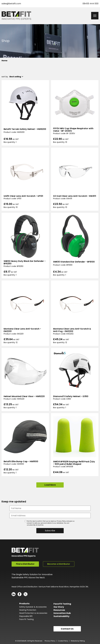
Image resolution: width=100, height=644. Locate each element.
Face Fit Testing (26, 619)
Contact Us (67, 629)
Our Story (59, 607)
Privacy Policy (50, 641)
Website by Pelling (78, 641)
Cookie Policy (63, 641)
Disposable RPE (26, 616)
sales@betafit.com (11, 4)
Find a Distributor (25, 564)
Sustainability (61, 616)
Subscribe (50, 531)
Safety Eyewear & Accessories (33, 607)
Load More (50, 485)
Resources (59, 610)
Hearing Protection (28, 610)
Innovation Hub (62, 613)
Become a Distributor (59, 564)
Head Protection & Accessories (33, 613)
